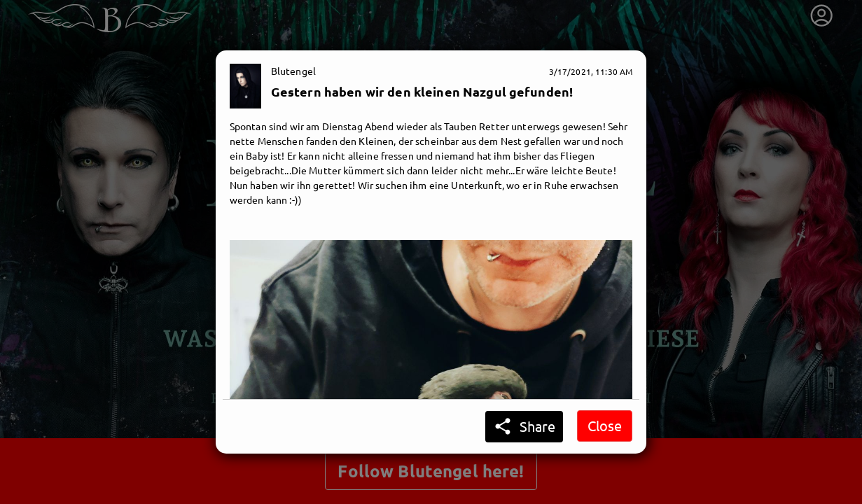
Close (605, 425)
